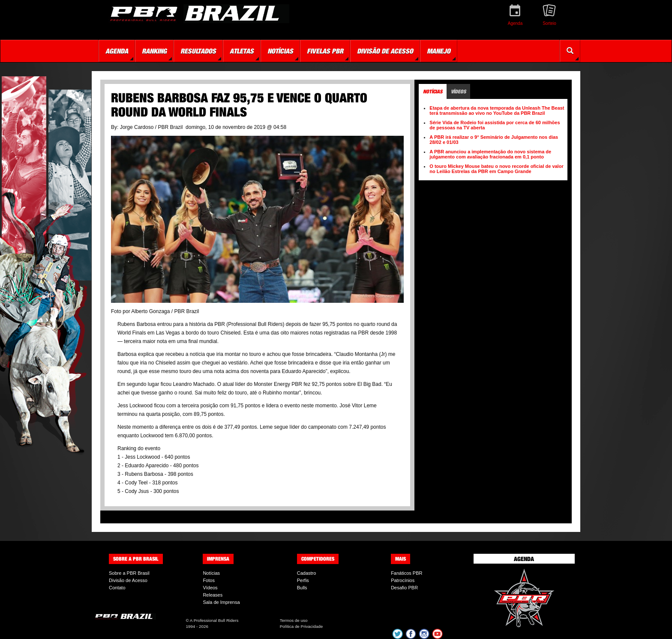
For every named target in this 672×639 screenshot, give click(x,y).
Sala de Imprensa (221, 602)
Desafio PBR (404, 588)
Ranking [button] (154, 51)
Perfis (303, 580)
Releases (213, 595)
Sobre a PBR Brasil (129, 573)
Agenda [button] (117, 51)
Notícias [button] (280, 51)
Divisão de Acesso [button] (385, 51)
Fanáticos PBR (406, 573)
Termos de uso (294, 620)
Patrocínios (403, 580)
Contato (117, 588)
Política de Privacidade (301, 626)
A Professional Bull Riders (214, 620)
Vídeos (210, 588)
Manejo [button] (439, 51)
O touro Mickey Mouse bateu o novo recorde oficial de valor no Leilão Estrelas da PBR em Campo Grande (496, 169)
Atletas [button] (242, 51)
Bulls (302, 588)
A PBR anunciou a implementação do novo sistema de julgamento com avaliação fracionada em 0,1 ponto (490, 154)
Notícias (211, 573)
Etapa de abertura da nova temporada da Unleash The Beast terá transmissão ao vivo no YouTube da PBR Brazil (497, 110)
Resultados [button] (198, 51)
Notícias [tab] (433, 91)
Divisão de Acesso (128, 580)
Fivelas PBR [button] (325, 51)
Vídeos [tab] (458, 91)
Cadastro (307, 573)
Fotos (209, 580)
